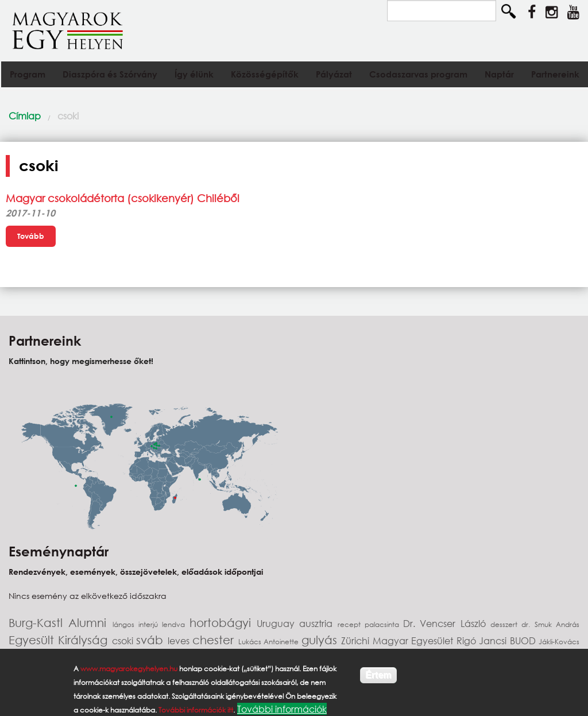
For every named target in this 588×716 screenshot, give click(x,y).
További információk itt (196, 710)
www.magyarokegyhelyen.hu (129, 669)
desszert (506, 624)
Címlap (25, 116)
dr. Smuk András (550, 624)
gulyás (321, 640)
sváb (152, 640)
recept (351, 624)
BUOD (524, 640)
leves (180, 640)
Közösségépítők (265, 74)
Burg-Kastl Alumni (61, 623)
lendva (175, 624)
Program (28, 74)
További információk (282, 709)
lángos (125, 624)
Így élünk (194, 74)
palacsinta (384, 624)
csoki (68, 116)
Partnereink (555, 74)
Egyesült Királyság (60, 640)
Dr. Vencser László (447, 623)
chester (215, 640)
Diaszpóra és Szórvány (110, 74)
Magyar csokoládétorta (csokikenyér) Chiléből (123, 198)
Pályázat (334, 74)
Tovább (31, 236)
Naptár (499, 74)
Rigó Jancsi (483, 640)
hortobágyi (223, 623)
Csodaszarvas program (418, 74)
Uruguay (278, 623)
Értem (378, 675)
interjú (150, 624)
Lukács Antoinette (270, 642)
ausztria (318, 623)
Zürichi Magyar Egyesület (399, 640)
